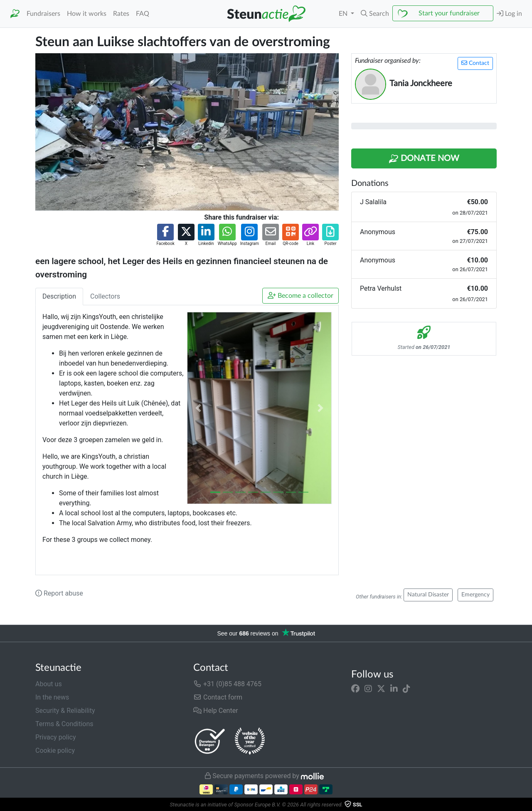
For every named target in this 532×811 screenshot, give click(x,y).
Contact (475, 63)
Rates (121, 14)
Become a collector (300, 295)
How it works (87, 14)
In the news (52, 697)
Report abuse (59, 593)
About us (49, 684)
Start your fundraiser (449, 13)
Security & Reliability (65, 711)
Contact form (218, 697)
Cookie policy (55, 750)
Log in (509, 14)
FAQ (143, 14)
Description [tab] (59, 296)
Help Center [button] (216, 711)
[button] (375, 14)
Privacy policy (56, 737)
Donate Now (424, 159)
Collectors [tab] (105, 296)
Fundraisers (43, 14)
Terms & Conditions (64, 724)
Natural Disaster (428, 595)
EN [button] (344, 14)
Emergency (475, 595)
